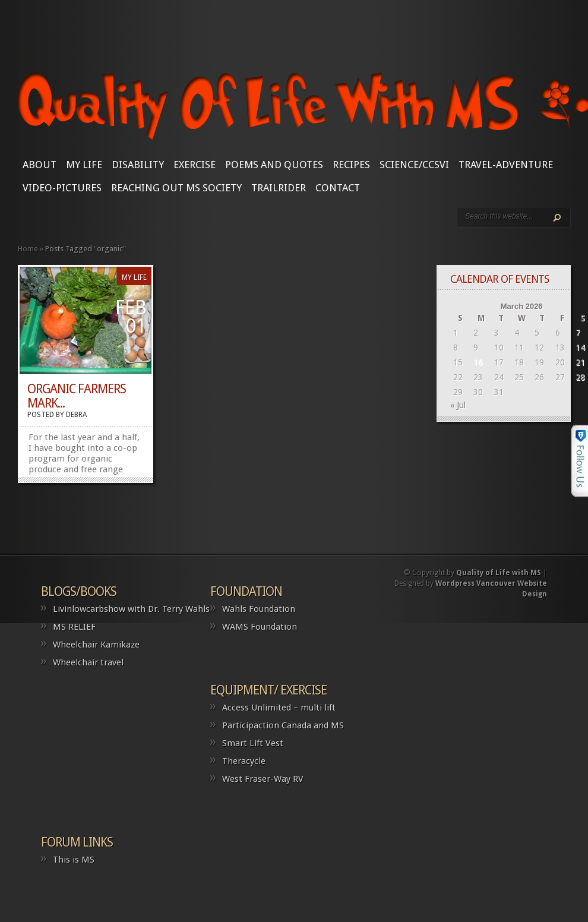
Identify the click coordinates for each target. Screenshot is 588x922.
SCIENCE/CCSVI (414, 165)
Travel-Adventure (506, 165)
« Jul (458, 405)
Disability (138, 165)
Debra (76, 415)
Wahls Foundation (259, 609)
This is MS (74, 860)
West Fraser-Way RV (263, 779)
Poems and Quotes (274, 165)
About (39, 165)
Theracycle (244, 761)
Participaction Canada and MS (283, 725)
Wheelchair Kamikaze (96, 645)
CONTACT (338, 188)
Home (28, 249)
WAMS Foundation (260, 627)
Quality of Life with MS (499, 573)
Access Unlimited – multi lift (279, 708)
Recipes (351, 165)
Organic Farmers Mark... (77, 396)
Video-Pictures (62, 188)
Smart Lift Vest (253, 743)
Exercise (195, 165)
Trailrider (279, 188)
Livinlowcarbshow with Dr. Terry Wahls (131, 609)
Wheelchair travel (88, 662)
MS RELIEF (74, 627)
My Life (84, 165)
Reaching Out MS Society (176, 188)
